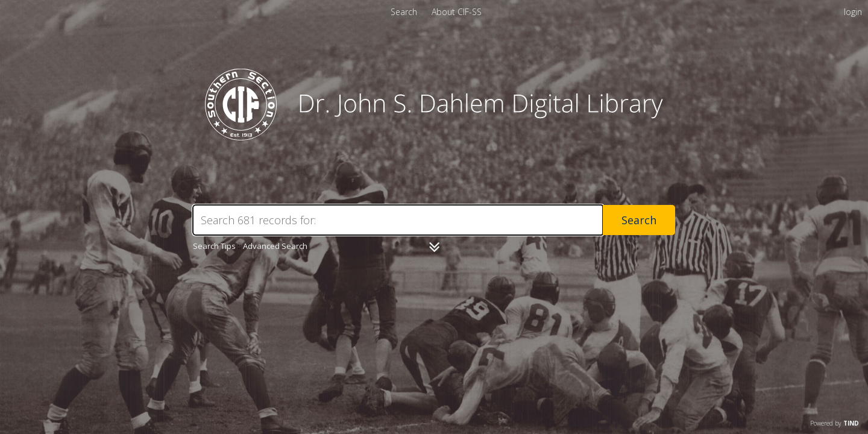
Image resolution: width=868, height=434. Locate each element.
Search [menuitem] (404, 12)
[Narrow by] (434, 247)
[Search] (398, 220)
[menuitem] (457, 12)
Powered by (835, 423)
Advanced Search (275, 246)
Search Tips (214, 246)
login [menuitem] (853, 12)
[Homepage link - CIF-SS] (434, 137)
